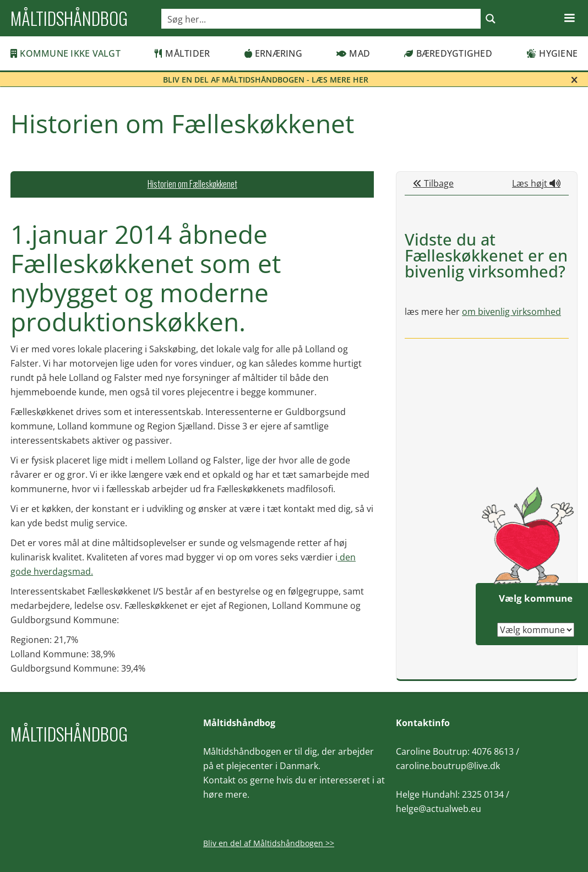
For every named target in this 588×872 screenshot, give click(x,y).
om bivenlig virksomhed (511, 312)
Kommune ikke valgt (66, 53)
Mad (353, 53)
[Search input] (322, 19)
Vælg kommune (536, 598)
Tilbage (433, 183)
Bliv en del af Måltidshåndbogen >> (269, 843)
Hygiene (552, 53)
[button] (569, 18)
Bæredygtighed (448, 53)
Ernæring (273, 53)
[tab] (192, 184)
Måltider (182, 53)
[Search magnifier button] (491, 19)
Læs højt (536, 183)
